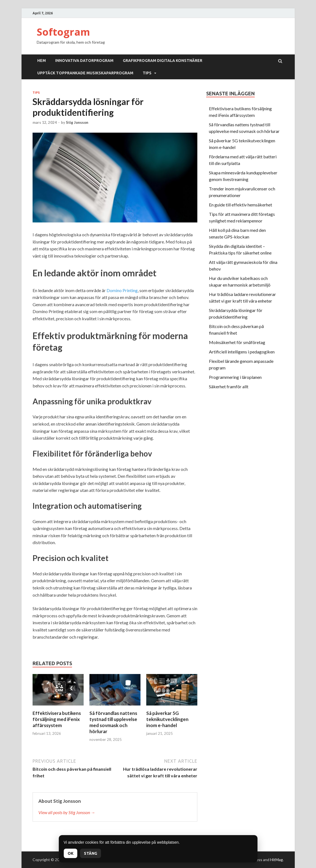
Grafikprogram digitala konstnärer (163, 61)
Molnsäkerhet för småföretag (237, 342)
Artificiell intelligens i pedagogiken (242, 352)
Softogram (63, 32)
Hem (42, 61)
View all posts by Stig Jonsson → (67, 812)
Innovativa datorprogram (84, 61)
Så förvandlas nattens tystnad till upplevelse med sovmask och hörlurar (113, 722)
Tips (147, 73)
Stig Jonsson (77, 122)
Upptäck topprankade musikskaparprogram (85, 73)
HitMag (277, 860)
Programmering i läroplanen (235, 377)
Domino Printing (122, 290)
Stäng (91, 853)
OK (71, 853)
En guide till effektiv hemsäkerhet (241, 205)
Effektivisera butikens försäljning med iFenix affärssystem (57, 719)
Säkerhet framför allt (229, 386)
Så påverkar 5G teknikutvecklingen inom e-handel (167, 719)
